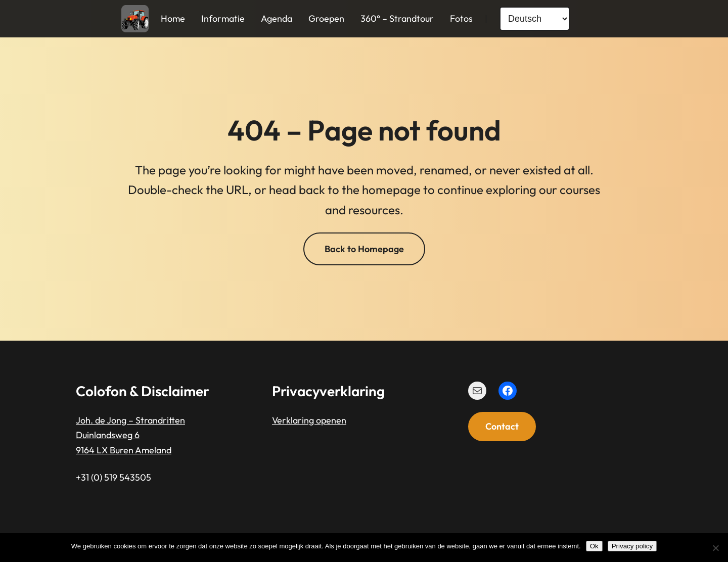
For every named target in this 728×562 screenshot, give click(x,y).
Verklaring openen (309, 420)
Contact (502, 426)
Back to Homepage (364, 249)
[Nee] (715, 548)
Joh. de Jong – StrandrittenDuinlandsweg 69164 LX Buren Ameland (130, 435)
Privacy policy (632, 546)
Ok (594, 546)
